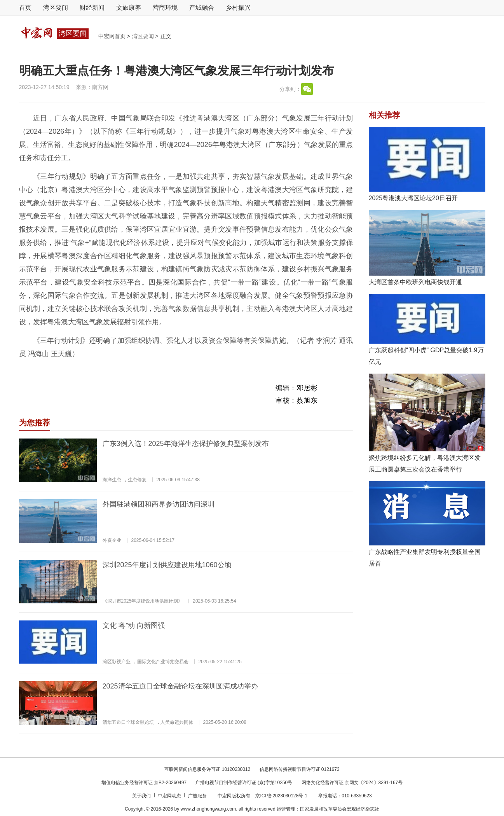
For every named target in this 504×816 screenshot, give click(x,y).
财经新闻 (92, 8)
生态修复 (137, 480)
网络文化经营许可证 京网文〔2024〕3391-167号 (352, 783)
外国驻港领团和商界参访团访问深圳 (159, 504)
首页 (25, 8)
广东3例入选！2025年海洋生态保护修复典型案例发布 (186, 444)
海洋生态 (112, 480)
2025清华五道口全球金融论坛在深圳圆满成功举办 (180, 686)
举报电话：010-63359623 (345, 796)
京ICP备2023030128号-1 (281, 796)
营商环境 (165, 8)
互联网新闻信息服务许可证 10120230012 (207, 769)
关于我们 (142, 796)
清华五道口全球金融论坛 (128, 722)
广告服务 (198, 796)
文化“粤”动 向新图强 (134, 626)
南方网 (100, 87)
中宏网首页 (113, 36)
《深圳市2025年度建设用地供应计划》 (143, 601)
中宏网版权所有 (235, 796)
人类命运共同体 (177, 722)
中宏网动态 (170, 796)
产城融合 (202, 8)
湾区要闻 (56, 8)
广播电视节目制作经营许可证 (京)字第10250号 (244, 783)
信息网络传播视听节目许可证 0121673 (300, 769)
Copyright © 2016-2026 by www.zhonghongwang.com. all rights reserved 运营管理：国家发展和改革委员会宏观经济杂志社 (252, 809)
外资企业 (112, 540)
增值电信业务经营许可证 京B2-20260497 (144, 783)
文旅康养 (129, 8)
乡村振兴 (238, 8)
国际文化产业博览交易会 (163, 662)
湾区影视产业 (117, 662)
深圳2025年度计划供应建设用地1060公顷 (167, 565)
